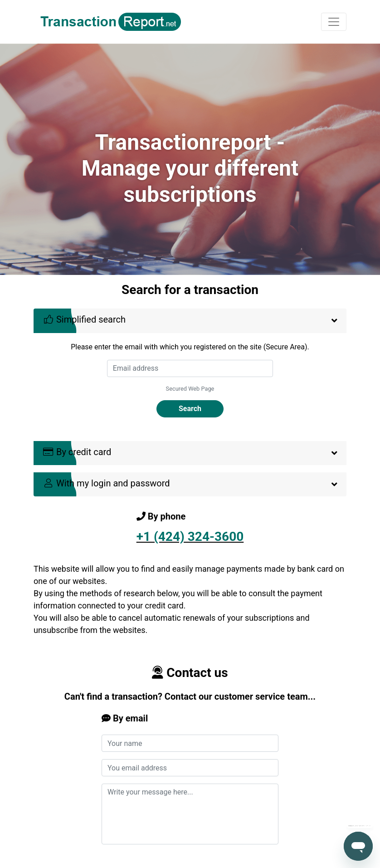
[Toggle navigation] (334, 22)
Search (190, 409)
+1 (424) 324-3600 (190, 537)
